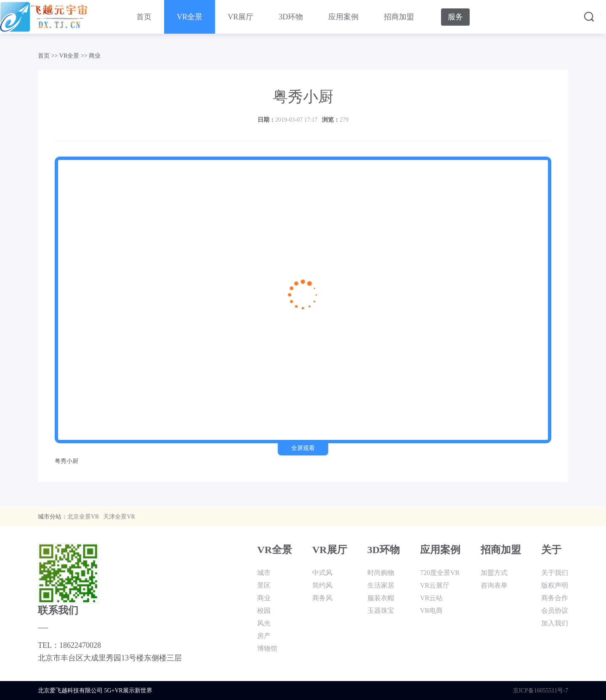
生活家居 (381, 585)
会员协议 (555, 611)
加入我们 (555, 623)
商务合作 (555, 598)
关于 (551, 550)
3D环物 (291, 17)
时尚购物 (381, 573)
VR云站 (431, 598)
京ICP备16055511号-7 (541, 691)
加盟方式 (494, 573)
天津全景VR (119, 517)
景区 (264, 585)
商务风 (322, 598)
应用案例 (343, 17)
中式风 (322, 573)
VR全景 (190, 17)
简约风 (322, 585)
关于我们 (555, 573)
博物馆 (267, 648)
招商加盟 (399, 17)
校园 (264, 611)
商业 (95, 56)
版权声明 (555, 585)
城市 (264, 573)
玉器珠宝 (381, 611)
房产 (264, 636)
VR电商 (431, 611)
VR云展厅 (435, 585)
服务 (455, 17)
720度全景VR (440, 573)
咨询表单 (494, 585)
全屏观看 (303, 448)
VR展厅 (241, 17)
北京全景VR (83, 517)
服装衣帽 (381, 598)
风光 (264, 623)
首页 (144, 17)
